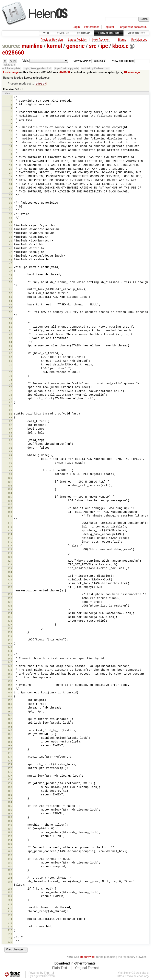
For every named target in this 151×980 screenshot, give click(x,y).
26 (11, 192)
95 (11, 459)
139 (10, 633)
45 (11, 264)
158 (10, 704)
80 (11, 403)
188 (10, 818)
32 (11, 215)
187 (10, 814)
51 (11, 290)
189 (10, 821)
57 (11, 313)
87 (11, 429)
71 (11, 369)
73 (11, 376)
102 (10, 486)
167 (10, 738)
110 (10, 516)
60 (11, 327)
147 (10, 663)
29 (11, 203)
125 (10, 576)
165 (10, 731)
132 (10, 606)
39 (11, 241)
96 (11, 463)
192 (10, 833)
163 (10, 723)
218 (10, 934)
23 (11, 181)
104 (10, 493)
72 (11, 373)
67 (11, 354)
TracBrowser (88, 957)
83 (11, 414)
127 (10, 584)
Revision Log (139, 40)
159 (10, 708)
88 (11, 433)
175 (10, 769)
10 (11, 132)
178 (10, 780)
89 (11, 437)
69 (11, 361)
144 (10, 651)
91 (11, 444)
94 (11, 456)
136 (10, 621)
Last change (11, 72)
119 (10, 554)
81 (11, 407)
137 (10, 625)
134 (10, 614)
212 (10, 912)
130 (10, 599)
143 (10, 648)
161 (10, 716)
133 (10, 610)
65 (11, 346)
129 (10, 595)
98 (11, 471)
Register (109, 27)
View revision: (82, 61)
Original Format (87, 968)
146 (10, 659)
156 (10, 697)
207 (10, 893)
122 (10, 565)
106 (10, 501)
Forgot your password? (133, 27)
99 (11, 475)
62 (11, 335)
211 (10, 908)
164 (10, 727)
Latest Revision (78, 40)
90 (11, 441)
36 (11, 230)
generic (75, 46)
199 (10, 859)
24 (11, 184)
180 (10, 787)
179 (10, 784)
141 (10, 640)
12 (11, 139)
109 (10, 512)
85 (11, 422)
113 (10, 531)
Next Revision (101, 40)
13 (11, 143)
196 (10, 848)
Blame (122, 40)
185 (10, 806)
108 (10, 509)
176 (10, 772)
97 (11, 467)
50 (11, 283)
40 (11, 245)
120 (10, 557)
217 (10, 931)
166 (10, 735)
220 (10, 942)
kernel (54, 46)
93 (11, 452)
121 (10, 561)
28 (11, 200)
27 (11, 196)
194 (10, 840)
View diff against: (131, 61)
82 (11, 410)
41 (11, 249)
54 (11, 301)
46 (11, 267)
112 (10, 527)
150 (10, 674)
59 (11, 323)
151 (10, 678)
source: (11, 46)
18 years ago (132, 72)
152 (10, 682)
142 (10, 644)
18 (11, 162)
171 (10, 754)
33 (11, 218)
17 (11, 158)
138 (10, 629)
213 (10, 916)
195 (10, 844)
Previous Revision (52, 40)
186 (10, 810)
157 (10, 701)
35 (11, 226)
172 (10, 757)
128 (10, 588)
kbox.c (120, 46)
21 (11, 173)
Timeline (63, 33)
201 (10, 867)
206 (10, 889)
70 (11, 365)
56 (11, 309)
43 (11, 256)
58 (11, 320)
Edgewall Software (44, 977)
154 (10, 689)
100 (10, 478)
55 (11, 305)
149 (10, 670)
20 (11, 169)
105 (10, 497)
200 (10, 863)
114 (10, 535)
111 (10, 523)
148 (10, 667)
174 (10, 765)
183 (10, 799)
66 (11, 350)
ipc (104, 46)
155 (10, 693)
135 (10, 617)
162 (10, 719)
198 (10, 856)
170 (10, 750)
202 (10, 871)
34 (11, 222)
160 (10, 712)
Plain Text (60, 968)
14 (11, 147)
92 (11, 448)
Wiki (46, 33)
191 (10, 829)
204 (10, 878)
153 (10, 685)
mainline (32, 46)
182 (10, 795)
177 (10, 776)
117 (10, 546)
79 (11, 399)
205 (10, 882)
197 (10, 852)
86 (11, 426)
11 (11, 135)
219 (10, 938)
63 (11, 338)
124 (10, 572)
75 (11, 384)
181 (10, 791)
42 (11, 252)
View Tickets (136, 33)
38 (11, 237)
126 (10, 580)
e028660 (13, 53)
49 (11, 279)
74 (11, 380)
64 (11, 342)
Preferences (92, 27)
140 (10, 636)
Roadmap (83, 33)
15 (11, 150)
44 (11, 260)
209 (10, 900)
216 (10, 927)
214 (10, 919)
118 (10, 550)
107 (10, 505)
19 (11, 165)
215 (10, 923)
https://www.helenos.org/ (133, 977)
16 (11, 154)
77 (11, 391)
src (93, 46)
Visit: (26, 61)
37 (11, 234)
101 (10, 482)
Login (76, 27)
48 (11, 275)
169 (10, 746)
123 (10, 569)
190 (10, 825)
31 (11, 211)
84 (11, 418)
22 (11, 177)
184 (10, 803)
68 (11, 357)
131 (10, 602)
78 (11, 395)
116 (10, 542)
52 (11, 294)
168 (10, 742)
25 (11, 188)
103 (10, 490)
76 (11, 388)
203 (10, 874)
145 (10, 655)
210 (10, 904)
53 (11, 297)
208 (10, 897)
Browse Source (109, 33)
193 (10, 837)
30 (11, 207)
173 (10, 761)
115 (10, 538)
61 (11, 331)
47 (11, 271)
